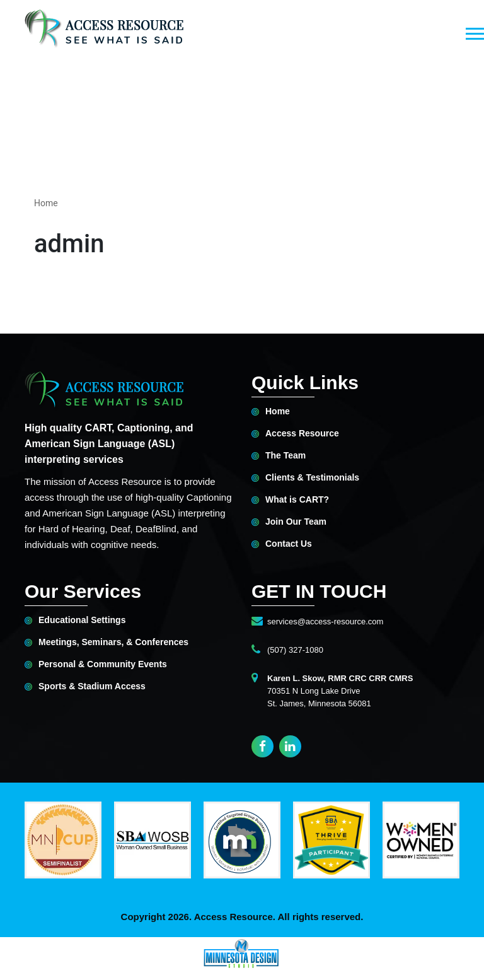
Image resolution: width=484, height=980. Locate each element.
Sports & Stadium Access (92, 686)
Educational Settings (82, 620)
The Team (285, 456)
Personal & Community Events (103, 664)
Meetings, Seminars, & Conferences (113, 642)
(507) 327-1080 (295, 650)
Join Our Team (296, 522)
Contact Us (289, 544)
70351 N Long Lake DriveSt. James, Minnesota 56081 (340, 691)
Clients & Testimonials (312, 478)
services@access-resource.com (325, 621)
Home (46, 203)
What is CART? (297, 500)
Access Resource (302, 434)
